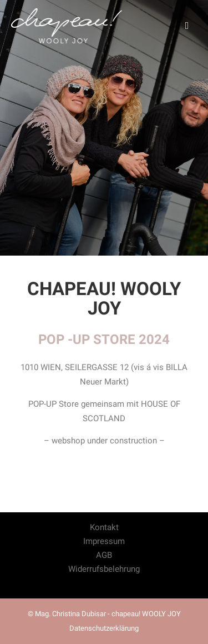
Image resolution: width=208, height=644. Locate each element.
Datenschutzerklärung (104, 628)
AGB (104, 555)
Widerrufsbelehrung (104, 569)
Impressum (104, 541)
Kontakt (104, 527)
